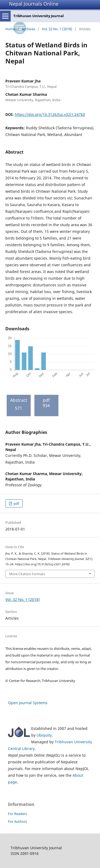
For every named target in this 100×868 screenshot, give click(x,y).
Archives (29, 29)
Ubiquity (44, 735)
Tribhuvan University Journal (39, 16)
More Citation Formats (27, 574)
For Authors (17, 821)
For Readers (17, 814)
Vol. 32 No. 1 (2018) (57, 29)
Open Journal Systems (28, 703)
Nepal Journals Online (34, 4)
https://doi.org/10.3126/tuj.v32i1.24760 (50, 114)
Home (10, 29)
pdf (16, 503)
